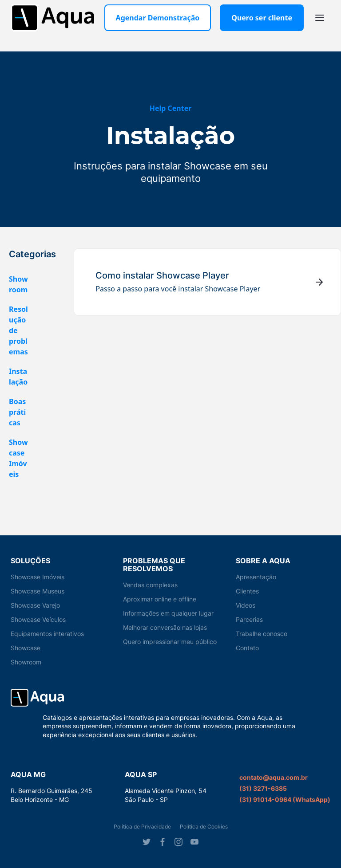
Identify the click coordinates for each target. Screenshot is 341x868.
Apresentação (256, 577)
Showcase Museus (38, 591)
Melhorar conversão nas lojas (166, 627)
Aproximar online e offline (161, 599)
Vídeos (246, 605)
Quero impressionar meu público (159, 646)
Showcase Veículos (39, 619)
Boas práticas (17, 412)
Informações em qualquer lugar (169, 613)
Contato (247, 648)
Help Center (171, 108)
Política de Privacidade (142, 827)
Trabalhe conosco (262, 634)
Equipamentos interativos (48, 634)
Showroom (26, 662)
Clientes (248, 591)
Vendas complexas (151, 585)
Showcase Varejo (36, 605)
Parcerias (250, 619)
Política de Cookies (203, 827)
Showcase (26, 648)
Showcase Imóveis (38, 577)
